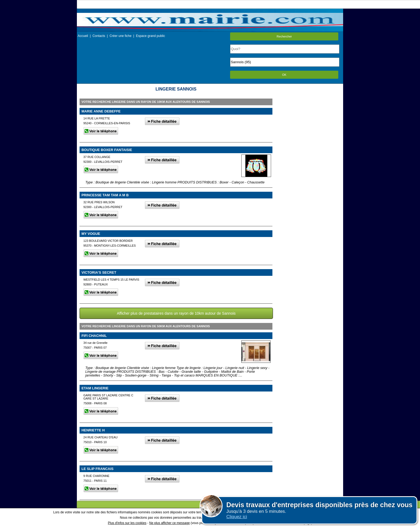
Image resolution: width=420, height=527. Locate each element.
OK (284, 75)
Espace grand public (150, 36)
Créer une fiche (121, 36)
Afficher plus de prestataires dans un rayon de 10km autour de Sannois (176, 313)
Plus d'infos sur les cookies (127, 523)
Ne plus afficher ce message (169, 523)
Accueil (83, 36)
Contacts (99, 36)
